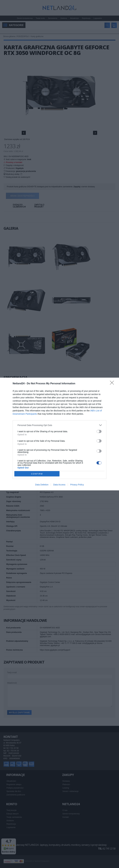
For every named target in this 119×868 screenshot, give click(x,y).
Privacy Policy (77, 485)
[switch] (99, 431)
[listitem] (59, 425)
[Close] (113, 384)
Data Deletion (42, 485)
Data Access (59, 485)
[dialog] (59, 434)
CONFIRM (37, 474)
